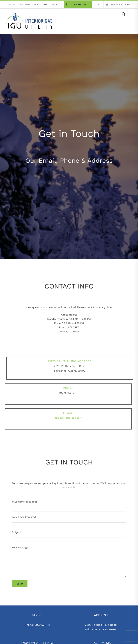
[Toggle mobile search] (123, 14)
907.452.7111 (42, 625)
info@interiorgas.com (67, 418)
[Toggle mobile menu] (131, 14)
